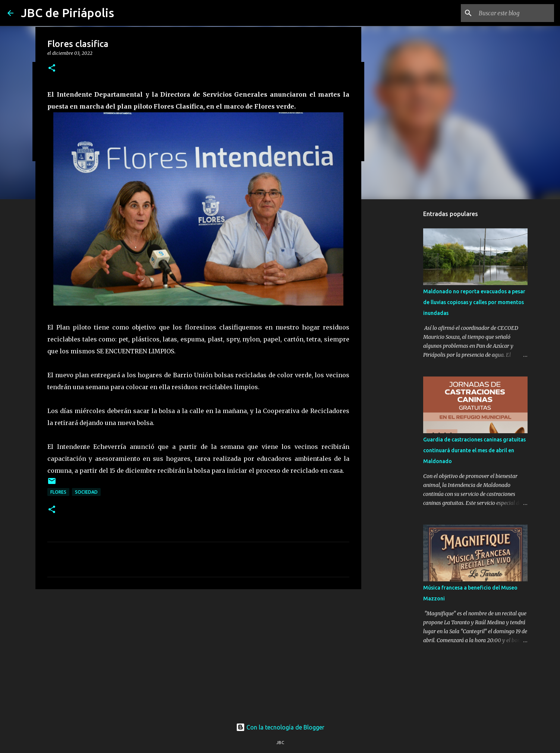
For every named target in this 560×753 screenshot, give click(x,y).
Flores (58, 492)
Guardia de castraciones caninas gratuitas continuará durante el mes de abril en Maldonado (474, 450)
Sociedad (86, 492)
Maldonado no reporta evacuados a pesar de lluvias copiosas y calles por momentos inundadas (474, 302)
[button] (52, 68)
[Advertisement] (198, 653)
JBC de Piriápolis (67, 13)
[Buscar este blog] (515, 13)
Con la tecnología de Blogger (280, 727)
